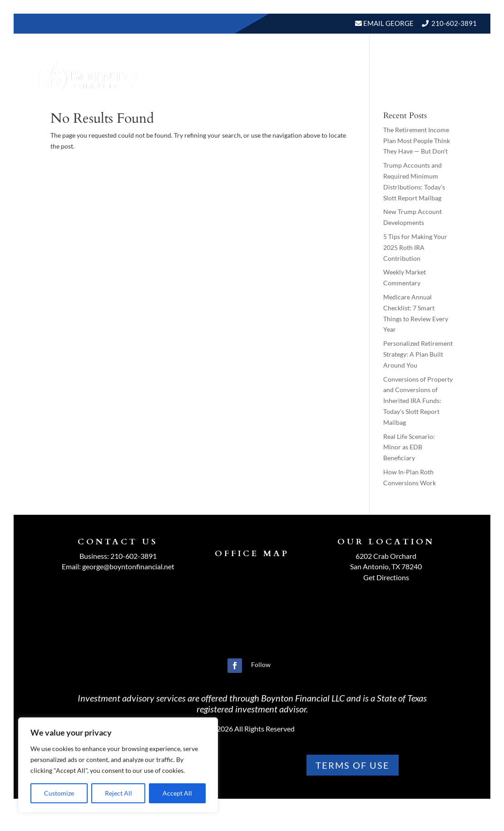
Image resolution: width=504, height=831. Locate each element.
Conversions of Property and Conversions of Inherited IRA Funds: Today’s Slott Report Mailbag (418, 401)
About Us (234, 60)
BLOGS (412, 60)
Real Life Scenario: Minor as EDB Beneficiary (409, 447)
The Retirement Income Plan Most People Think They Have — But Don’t (417, 141)
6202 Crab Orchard (386, 556)
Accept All (177, 793)
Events (458, 60)
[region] (118, 765)
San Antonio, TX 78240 (386, 566)
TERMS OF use (353, 765)
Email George (388, 23)
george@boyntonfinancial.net (128, 566)
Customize (59, 793)
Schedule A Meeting (430, 94)
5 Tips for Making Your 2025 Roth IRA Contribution (415, 247)
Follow (261, 664)
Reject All (119, 793)
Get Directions (386, 577)
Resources (359, 60)
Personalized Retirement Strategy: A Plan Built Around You (418, 354)
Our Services (300, 60)
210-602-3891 (454, 23)
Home (194, 60)
